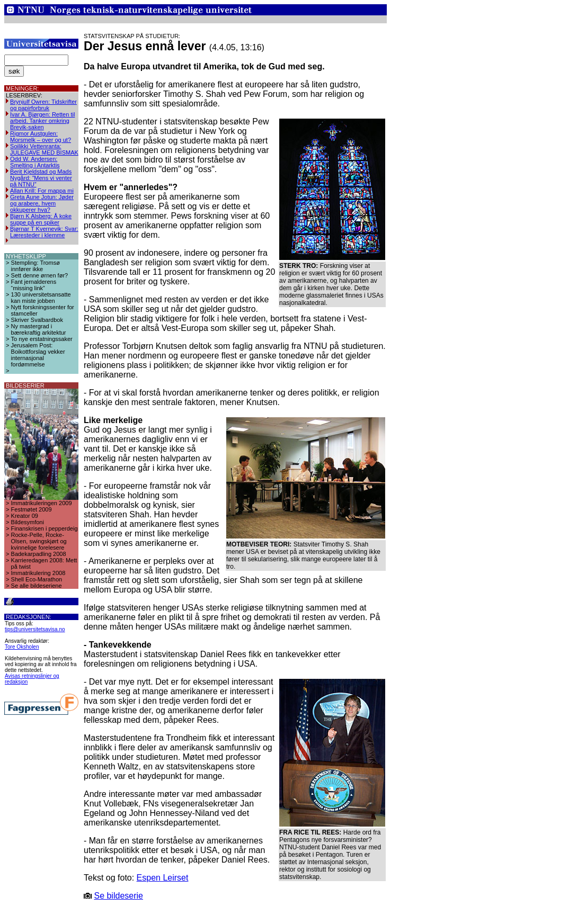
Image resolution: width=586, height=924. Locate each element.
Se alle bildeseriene (37, 586)
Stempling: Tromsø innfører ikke (35, 266)
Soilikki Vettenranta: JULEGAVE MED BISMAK (44, 149)
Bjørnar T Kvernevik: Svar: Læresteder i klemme (44, 232)
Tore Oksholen (22, 647)
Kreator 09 (25, 516)
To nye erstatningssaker (42, 339)
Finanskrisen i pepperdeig (45, 528)
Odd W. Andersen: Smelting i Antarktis (35, 162)
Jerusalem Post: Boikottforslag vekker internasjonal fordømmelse (38, 355)
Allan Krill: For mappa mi (42, 191)
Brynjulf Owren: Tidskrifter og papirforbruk (43, 105)
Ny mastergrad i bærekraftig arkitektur (39, 329)
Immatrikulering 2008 (38, 573)
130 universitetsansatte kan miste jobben (41, 298)
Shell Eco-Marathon (37, 579)
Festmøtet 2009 (32, 509)
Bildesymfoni (28, 522)
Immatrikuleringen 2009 (42, 503)
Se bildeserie (118, 896)
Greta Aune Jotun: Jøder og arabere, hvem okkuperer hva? (42, 203)
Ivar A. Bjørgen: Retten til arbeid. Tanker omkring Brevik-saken (42, 121)
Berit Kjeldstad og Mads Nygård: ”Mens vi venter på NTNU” (41, 178)
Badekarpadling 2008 (39, 554)
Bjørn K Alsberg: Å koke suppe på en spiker (41, 219)
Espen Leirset (163, 878)
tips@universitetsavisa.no (35, 629)
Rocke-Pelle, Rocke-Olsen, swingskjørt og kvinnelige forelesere (39, 541)
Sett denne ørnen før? (40, 275)
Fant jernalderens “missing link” (34, 285)
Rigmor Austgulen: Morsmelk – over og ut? (41, 137)
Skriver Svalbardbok (37, 320)
